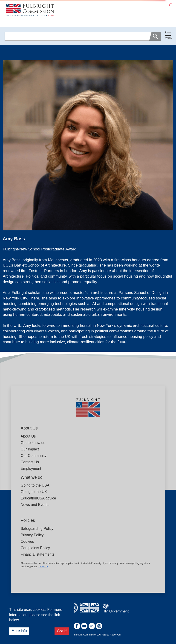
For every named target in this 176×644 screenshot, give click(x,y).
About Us (28, 436)
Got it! (62, 631)
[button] (169, 36)
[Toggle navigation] (169, 35)
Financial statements (38, 554)
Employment (31, 468)
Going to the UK (34, 492)
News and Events (35, 505)
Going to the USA (35, 485)
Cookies (27, 541)
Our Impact (30, 449)
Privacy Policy (32, 535)
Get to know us (33, 443)
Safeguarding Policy (37, 529)
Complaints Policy (35, 548)
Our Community (34, 456)
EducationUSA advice (38, 498)
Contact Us (30, 462)
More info (19, 631)
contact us (43, 567)
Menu (169, 38)
